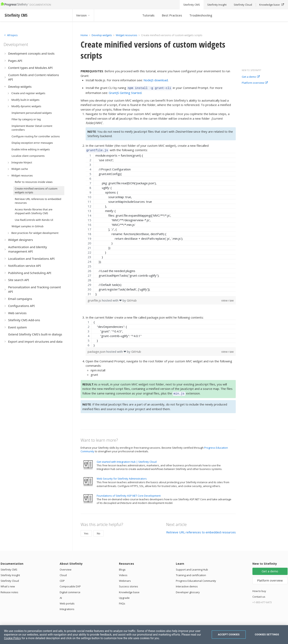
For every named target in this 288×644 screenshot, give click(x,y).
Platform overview (255, 83)
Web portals (67, 602)
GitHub (132, 299)
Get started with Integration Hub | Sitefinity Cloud (127, 460)
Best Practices (172, 15)
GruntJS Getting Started (125, 92)
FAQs (122, 602)
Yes (86, 532)
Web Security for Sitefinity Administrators (122, 477)
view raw (228, 299)
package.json (97, 350)
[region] (161, 223)
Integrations (67, 607)
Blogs (122, 568)
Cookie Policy (12, 638)
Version (83, 15)
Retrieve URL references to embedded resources (201, 530)
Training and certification (191, 573)
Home (84, 35)
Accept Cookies (229, 634)
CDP (62, 579)
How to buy (259, 589)
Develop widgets (102, 35)
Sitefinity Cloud (10, 579)
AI (61, 596)
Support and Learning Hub (192, 568)
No (99, 532)
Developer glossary (188, 590)
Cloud (63, 573)
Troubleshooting (201, 15)
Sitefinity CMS (9, 568)
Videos (123, 573)
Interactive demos (187, 585)
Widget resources (127, 35)
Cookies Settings (267, 634)
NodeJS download (156, 80)
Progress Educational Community (196, 579)
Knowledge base (129, 590)
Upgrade (124, 596)
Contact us (259, 595)
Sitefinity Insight (10, 573)
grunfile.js (95, 299)
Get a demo (251, 77)
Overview (66, 568)
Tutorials (148, 15)
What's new (8, 585)
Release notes (9, 590)
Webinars (125, 579)
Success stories (129, 585)
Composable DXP (70, 585)
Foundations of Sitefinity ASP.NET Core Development (129, 494)
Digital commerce (70, 590)
